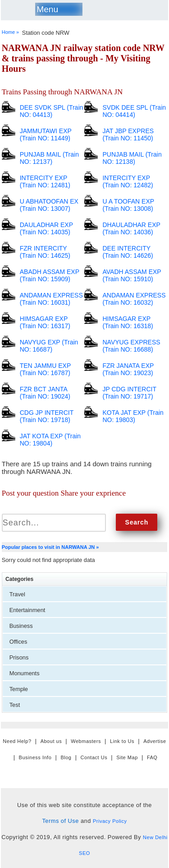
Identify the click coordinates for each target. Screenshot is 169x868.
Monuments (25, 673)
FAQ (152, 757)
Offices (18, 642)
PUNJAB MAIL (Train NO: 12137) (49, 158)
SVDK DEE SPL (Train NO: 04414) (134, 111)
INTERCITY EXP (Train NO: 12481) (45, 181)
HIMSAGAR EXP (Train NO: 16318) (128, 322)
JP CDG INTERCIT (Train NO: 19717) (129, 393)
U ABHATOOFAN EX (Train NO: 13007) (49, 205)
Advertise (155, 741)
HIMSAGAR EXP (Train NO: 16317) (45, 322)
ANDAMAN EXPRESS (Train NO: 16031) (51, 299)
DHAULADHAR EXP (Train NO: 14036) (131, 228)
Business (21, 626)
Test (15, 705)
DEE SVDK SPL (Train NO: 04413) (52, 111)
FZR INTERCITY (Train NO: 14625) (45, 252)
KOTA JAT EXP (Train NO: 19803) (133, 416)
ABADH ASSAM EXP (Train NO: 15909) (50, 275)
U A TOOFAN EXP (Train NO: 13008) (128, 205)
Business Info (35, 757)
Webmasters (86, 741)
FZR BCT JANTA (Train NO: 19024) (45, 393)
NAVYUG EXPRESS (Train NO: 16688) (131, 346)
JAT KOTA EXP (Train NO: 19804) (50, 440)
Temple (19, 689)
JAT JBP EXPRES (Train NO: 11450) (128, 135)
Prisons (19, 657)
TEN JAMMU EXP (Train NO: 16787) (45, 369)
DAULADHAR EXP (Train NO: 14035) (46, 228)
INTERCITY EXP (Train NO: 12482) (128, 181)
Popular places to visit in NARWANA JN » (50, 547)
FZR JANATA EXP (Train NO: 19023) (128, 369)
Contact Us (94, 757)
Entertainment (27, 610)
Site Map (127, 757)
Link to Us (122, 741)
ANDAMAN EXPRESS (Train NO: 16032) (134, 299)
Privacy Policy (110, 821)
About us (51, 741)
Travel (17, 594)
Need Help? (17, 741)
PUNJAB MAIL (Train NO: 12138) (132, 158)
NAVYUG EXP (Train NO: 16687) (49, 346)
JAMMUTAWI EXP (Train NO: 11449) (46, 135)
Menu (47, 9)
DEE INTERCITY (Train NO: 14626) (128, 252)
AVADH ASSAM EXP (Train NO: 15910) (132, 275)
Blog (66, 757)
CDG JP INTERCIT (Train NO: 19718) (47, 416)
